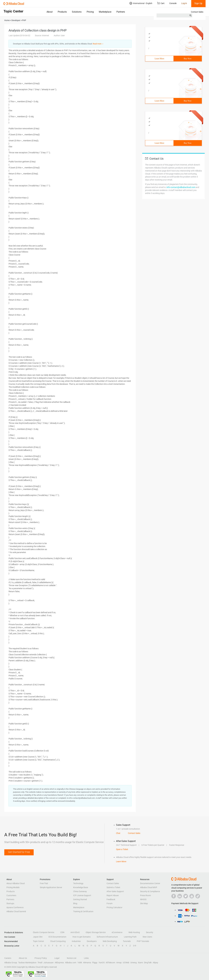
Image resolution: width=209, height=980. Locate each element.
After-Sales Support (115, 891)
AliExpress (59, 963)
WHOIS (143, 899)
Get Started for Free (19, 852)
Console (173, 3)
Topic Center (38, 941)
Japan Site (38, 937)
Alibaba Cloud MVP (149, 887)
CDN (62, 932)
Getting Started (80, 899)
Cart (161, 3)
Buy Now (188, 59)
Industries (76, 941)
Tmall (40, 963)
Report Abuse (113, 895)
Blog (75, 903)
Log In (184, 3)
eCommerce (117, 932)
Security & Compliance (150, 891)
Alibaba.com (71, 963)
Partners (121, 12)
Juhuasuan (48, 963)
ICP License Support (82, 895)
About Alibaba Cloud (16, 883)
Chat (118, 833)
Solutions (77, 12)
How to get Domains (82, 937)
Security (150, 932)
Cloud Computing (58, 941)
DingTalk (148, 963)
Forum (110, 903)
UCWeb (126, 963)
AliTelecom (110, 963)
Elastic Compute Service (44, 932)
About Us (23, 958)
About (50, 12)
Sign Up (198, 3)
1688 (80, 963)
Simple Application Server (51, 887)
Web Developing (110, 941)
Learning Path (130, 937)
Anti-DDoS (75, 932)
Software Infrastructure (107, 937)
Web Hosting (134, 932)
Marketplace (105, 12)
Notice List (72, 958)
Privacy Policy (41, 958)
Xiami (140, 963)
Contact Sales (197, 12)
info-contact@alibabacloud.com (181, 187)
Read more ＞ (98, 44)
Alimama (87, 963)
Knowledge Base (81, 887)
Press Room (145, 895)
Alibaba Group (11, 963)
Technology (78, 883)
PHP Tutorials (143, 941)
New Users (147, 937)
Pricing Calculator (114, 907)
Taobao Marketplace (27, 963)
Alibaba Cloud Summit (16, 911)
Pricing (90, 12)
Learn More (159, 59)
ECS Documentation (57, 937)
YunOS (102, 963)
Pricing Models (13, 887)
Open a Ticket (122, 849)
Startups (10, 903)
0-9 (135, 946)
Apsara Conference (15, 907)
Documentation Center (150, 883)
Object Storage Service (96, 932)
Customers (11, 895)
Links (86, 958)
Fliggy (95, 963)
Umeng (134, 963)
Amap (119, 963)
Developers (92, 941)
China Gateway (80, 891)
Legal (57, 958)
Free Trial (44, 883)
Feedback (111, 899)
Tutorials (127, 941)
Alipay (155, 963)
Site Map (144, 903)
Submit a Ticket (113, 887)
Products (62, 12)
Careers (8, 958)
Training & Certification (83, 911)
